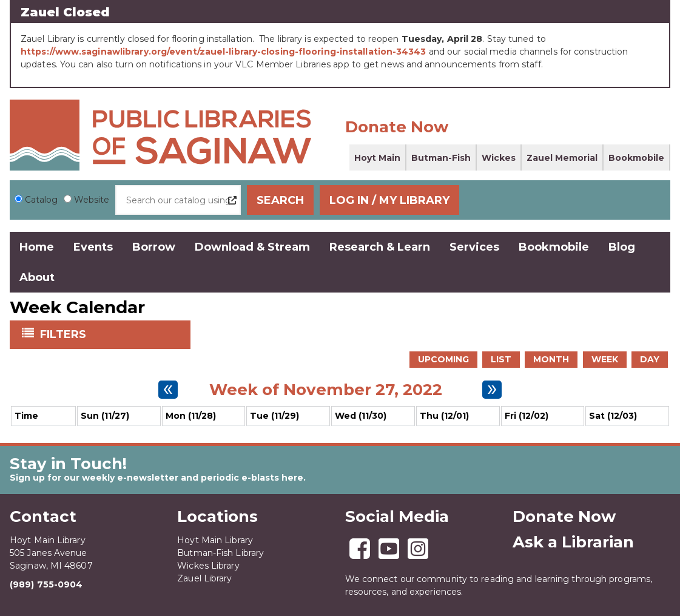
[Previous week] (168, 389)
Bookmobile (636, 158)
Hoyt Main (377, 158)
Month (551, 359)
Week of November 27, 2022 (326, 389)
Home (37, 247)
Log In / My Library (596, 200)
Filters (64, 333)
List (501, 359)
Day (650, 359)
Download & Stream (252, 247)
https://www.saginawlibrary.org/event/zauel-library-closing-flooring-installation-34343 (224, 52)
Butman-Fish (441, 158)
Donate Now (397, 127)
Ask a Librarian (573, 541)
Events (93, 247)
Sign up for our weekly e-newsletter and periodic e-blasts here (157, 477)
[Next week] (492, 389)
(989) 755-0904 (46, 584)
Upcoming (443, 359)
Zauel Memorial (562, 158)
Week (605, 359)
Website (92, 200)
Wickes (499, 158)
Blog (622, 247)
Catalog (41, 200)
